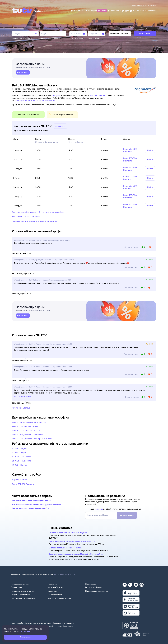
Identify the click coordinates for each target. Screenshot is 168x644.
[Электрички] (114, 10)
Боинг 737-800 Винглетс (23, 484)
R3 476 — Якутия (19, 465)
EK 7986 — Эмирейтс (21, 461)
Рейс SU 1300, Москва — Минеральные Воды (32, 439)
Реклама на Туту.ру (94, 587)
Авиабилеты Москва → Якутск (26, 217)
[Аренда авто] (137, 10)
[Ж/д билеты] (78, 10)
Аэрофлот (56, 95)
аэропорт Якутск (47, 101)
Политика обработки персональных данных (31, 623)
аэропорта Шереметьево (26, 101)
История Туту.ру (55, 587)
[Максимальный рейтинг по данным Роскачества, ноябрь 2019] (130, 626)
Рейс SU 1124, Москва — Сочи (25, 426)
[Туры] (125, 10)
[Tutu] (22, 11)
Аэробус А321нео (20, 480)
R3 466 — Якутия (20, 448)
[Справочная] (151, 10)
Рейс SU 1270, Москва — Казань (26, 431)
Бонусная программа (20, 595)
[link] (23, 72)
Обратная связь (55, 595)
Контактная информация (59, 598)
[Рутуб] (142, 584)
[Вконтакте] (130, 584)
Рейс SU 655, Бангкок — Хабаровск (28, 435)
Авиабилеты (16, 574)
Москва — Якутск (98, 95)
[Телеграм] (125, 584)
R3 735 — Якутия (20, 453)
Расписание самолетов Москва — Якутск (37, 574)
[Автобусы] (91, 10)
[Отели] (102, 10)
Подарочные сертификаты (23, 598)
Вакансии (52, 591)
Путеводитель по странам (23, 591)
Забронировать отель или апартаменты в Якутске (35, 221)
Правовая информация (63, 623)
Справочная (16, 587)
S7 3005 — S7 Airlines (21, 457)
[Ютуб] (136, 584)
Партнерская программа (97, 591)
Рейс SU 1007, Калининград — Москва (29, 422)
